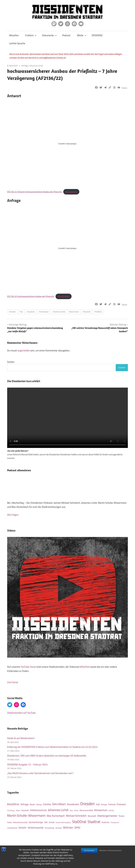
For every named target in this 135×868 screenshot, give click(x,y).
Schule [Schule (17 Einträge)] (52, 822)
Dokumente (49, 35)
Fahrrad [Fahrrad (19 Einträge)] (112, 804)
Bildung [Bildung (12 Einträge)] (39, 805)
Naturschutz (74, 312)
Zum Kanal (13, 682)
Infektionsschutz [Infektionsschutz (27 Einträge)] (38, 810)
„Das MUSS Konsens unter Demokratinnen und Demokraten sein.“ (40, 773)
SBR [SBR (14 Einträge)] (46, 822)
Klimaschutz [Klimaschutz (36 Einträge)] (101, 810)
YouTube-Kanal (28, 667)
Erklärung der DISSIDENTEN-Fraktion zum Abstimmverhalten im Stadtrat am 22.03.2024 (52, 747)
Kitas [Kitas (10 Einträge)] (71, 810)
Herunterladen (71, 192)
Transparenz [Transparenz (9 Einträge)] (115, 822)
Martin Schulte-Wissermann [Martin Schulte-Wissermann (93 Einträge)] (26, 815)
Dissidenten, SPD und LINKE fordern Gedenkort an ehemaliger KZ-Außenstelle (47, 756)
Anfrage (25, 66)
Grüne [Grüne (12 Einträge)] (18, 810)
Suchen (11, 362)
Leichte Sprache (17, 43)
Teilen (124, 88)
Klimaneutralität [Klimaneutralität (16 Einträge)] (86, 810)
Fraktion (31, 35)
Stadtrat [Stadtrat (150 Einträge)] (94, 822)
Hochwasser (44, 312)
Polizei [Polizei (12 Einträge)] (9, 822)
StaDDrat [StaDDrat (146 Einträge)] (79, 822)
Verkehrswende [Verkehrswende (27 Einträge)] (36, 828)
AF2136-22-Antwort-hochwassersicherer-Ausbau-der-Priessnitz (34, 192)
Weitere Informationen (110, 850)
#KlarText (85, 667)
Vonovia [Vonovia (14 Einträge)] (59, 828)
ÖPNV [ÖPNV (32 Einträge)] (77, 828)
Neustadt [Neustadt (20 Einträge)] (92, 816)
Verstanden (89, 850)
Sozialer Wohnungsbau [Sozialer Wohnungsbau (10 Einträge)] (63, 822)
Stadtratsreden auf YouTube (21, 713)
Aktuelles (14, 35)
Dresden (12, 312)
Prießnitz (98, 312)
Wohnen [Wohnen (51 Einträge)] (68, 827)
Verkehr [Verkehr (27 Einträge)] (22, 828)
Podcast (66, 35)
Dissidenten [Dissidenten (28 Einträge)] (73, 804)
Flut (21, 312)
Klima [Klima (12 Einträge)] (76, 810)
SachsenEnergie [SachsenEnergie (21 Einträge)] (36, 822)
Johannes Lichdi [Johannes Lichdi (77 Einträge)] (58, 810)
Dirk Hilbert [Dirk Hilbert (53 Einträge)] (59, 804)
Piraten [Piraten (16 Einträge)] (122, 816)
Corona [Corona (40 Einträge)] (47, 804)
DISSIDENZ (97, 35)
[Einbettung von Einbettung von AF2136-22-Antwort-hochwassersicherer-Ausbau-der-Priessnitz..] (67, 144)
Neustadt (87, 312)
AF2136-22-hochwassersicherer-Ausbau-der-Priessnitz (31, 296)
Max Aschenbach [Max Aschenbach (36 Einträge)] (56, 816)
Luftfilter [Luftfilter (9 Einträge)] (111, 810)
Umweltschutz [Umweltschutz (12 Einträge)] (12, 828)
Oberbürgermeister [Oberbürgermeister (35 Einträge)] (107, 816)
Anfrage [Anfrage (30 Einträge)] (24, 804)
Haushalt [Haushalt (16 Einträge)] (25, 810)
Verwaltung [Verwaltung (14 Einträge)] (49, 828)
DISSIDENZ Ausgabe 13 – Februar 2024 (27, 764)
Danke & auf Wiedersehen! (21, 738)
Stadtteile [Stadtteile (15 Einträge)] (105, 822)
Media (82, 35)
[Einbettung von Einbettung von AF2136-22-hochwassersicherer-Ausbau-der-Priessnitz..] (67, 248)
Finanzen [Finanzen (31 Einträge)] (121, 804)
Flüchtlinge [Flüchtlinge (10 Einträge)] (11, 810)
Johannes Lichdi (36, 66)
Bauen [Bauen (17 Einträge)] (32, 804)
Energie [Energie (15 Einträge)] (104, 804)
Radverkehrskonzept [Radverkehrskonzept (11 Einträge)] (20, 822)
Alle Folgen (13, 515)
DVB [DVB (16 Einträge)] (98, 804)
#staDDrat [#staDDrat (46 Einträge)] (13, 804)
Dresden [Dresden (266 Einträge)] (88, 804)
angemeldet (24, 350)
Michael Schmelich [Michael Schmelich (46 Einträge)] (76, 816)
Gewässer (31, 312)
